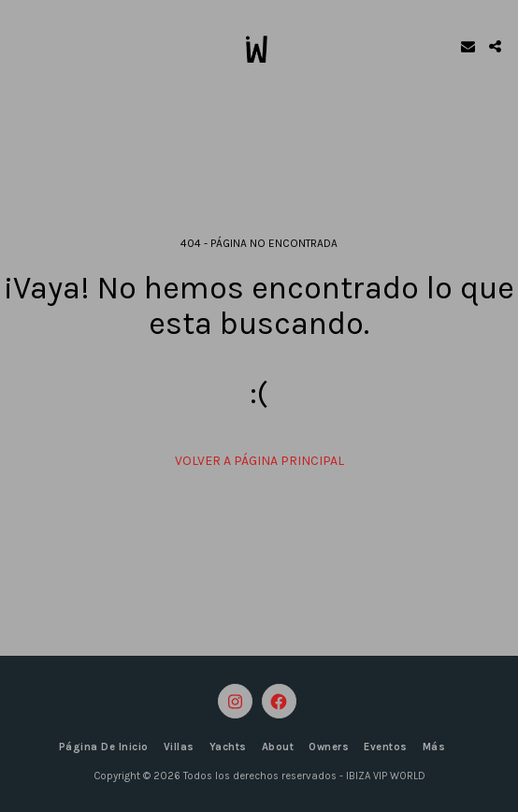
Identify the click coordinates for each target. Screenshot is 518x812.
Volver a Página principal (259, 461)
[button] (21, 45)
